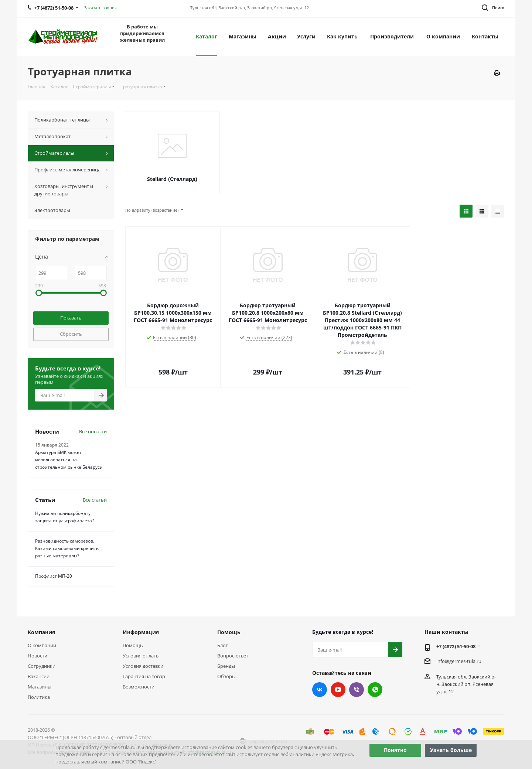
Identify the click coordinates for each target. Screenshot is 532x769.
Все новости (93, 431)
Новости (37, 656)
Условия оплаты (141, 656)
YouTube (338, 690)
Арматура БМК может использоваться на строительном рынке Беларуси (69, 460)
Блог (223, 645)
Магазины (40, 687)
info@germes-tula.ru (459, 661)
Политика (39, 697)
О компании (42, 645)
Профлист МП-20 (54, 576)
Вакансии (39, 676)
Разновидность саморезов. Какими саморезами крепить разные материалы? (67, 548)
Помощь (133, 645)
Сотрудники (42, 666)
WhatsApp (375, 690)
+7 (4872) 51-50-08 (456, 646)
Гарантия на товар (144, 676)
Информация (141, 632)
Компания (41, 632)
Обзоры (226, 676)
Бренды (226, 666)
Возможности (139, 687)
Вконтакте (320, 690)
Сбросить (71, 334)
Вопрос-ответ (233, 656)
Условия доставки (143, 666)
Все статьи (95, 500)
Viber (357, 690)
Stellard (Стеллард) (172, 179)
